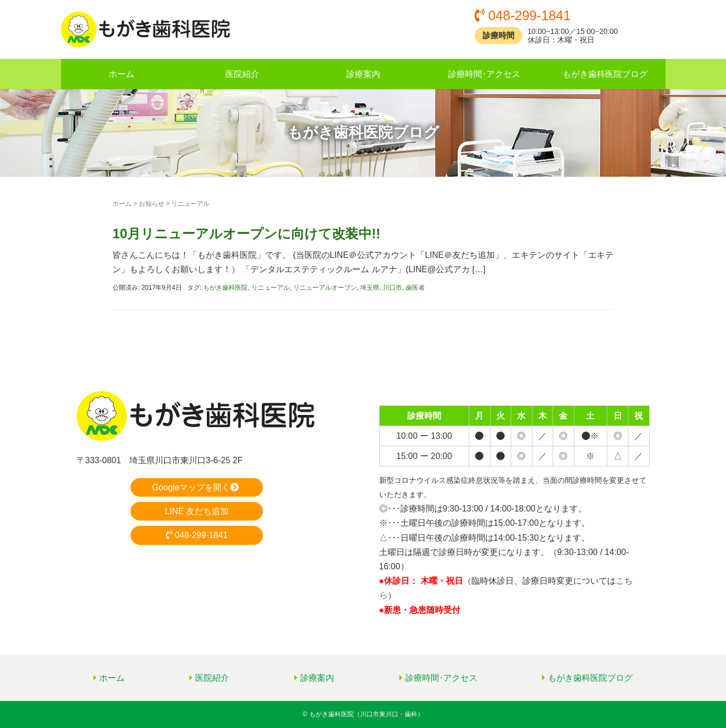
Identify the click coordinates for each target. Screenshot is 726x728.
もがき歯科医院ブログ (605, 74)
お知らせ (152, 204)
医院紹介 (242, 74)
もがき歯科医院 (225, 288)
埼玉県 (370, 288)
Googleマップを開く (197, 487)
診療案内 (363, 74)
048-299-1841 (197, 535)
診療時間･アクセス (484, 74)
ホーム (121, 74)
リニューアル (270, 288)
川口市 (392, 288)
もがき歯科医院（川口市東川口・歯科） (366, 714)
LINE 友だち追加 (197, 511)
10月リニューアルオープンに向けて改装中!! (246, 233)
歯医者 (415, 288)
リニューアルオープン (325, 288)
